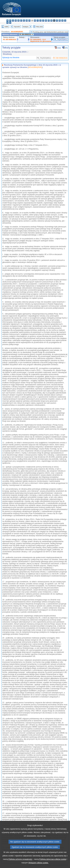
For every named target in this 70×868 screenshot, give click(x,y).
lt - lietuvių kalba (43, 20)
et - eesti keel (21, 20)
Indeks (7, 27)
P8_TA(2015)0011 (61, 39)
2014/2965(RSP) (17, 32)
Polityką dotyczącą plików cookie (53, 866)
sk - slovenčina (62, 20)
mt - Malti (49, 20)
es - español (10, 20)
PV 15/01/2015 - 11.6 (38, 39)
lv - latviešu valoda (40, 20)
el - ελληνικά (24, 20)
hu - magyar (46, 20)
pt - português (57, 20)
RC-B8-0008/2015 (10, 39)
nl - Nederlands (51, 20)
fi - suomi (7, 23)
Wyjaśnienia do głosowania (41, 41)
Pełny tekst (39, 27)
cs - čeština (13, 20)
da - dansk (16, 20)
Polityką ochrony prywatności (20, 866)
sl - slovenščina (65, 20)
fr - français (29, 20)
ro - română (60, 20)
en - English (27, 20)
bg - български (7, 20)
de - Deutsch (18, 20)
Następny (26, 27)
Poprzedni (17, 27)
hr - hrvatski (35, 20)
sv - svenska (10, 23)
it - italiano (38, 20)
